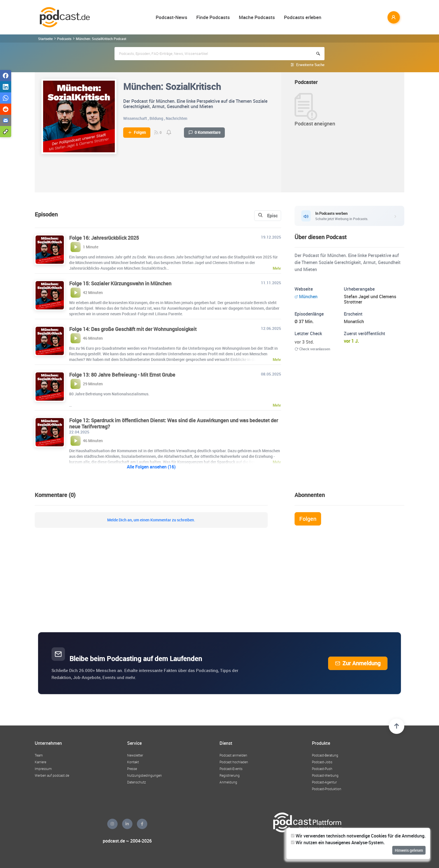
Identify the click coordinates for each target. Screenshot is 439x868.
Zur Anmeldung (358, 663)
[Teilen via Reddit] (6, 109)
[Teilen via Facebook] (6, 76)
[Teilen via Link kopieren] (6, 132)
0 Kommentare (204, 132)
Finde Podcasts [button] (213, 17)
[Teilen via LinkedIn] (6, 87)
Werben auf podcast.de (52, 775)
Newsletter (135, 755)
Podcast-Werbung (325, 775)
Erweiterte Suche (310, 65)
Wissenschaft (135, 118)
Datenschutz (136, 782)
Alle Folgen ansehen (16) (151, 467)
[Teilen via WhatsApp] (6, 98)
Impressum (43, 769)
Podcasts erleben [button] (303, 17)
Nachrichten (177, 118)
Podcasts (64, 39)
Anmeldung (228, 782)
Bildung (156, 118)
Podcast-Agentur (324, 782)
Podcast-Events (231, 769)
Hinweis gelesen (409, 850)
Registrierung (230, 775)
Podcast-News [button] (171, 17)
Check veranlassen (312, 349)
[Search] (230, 216)
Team (39, 755)
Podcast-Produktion (327, 789)
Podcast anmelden (233, 755)
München (306, 297)
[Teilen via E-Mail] (6, 120)
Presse (132, 769)
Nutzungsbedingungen (144, 775)
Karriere (40, 762)
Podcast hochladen (234, 762)
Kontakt (133, 762)
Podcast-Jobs (322, 762)
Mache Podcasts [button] (257, 17)
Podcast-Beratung (325, 755)
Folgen (137, 132)
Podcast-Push (322, 769)
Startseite (45, 39)
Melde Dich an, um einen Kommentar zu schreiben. (151, 520)
